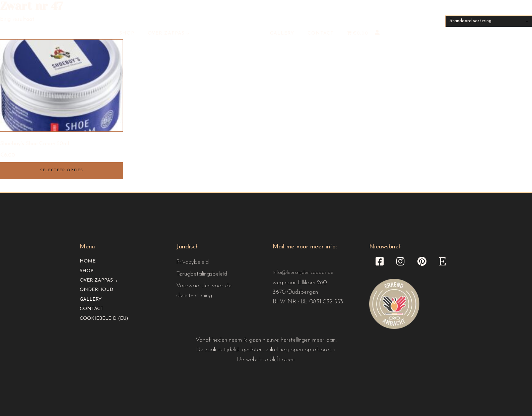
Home (88, 261)
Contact (321, 33)
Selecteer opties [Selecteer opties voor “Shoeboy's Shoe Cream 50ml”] (62, 170)
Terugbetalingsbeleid (202, 274)
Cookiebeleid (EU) (104, 319)
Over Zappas (166, 33)
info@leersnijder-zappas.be (303, 273)
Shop (127, 33)
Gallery (282, 33)
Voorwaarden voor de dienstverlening (204, 291)
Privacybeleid (192, 262)
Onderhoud (96, 290)
